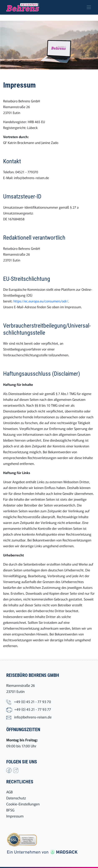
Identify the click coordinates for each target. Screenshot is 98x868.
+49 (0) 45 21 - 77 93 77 (33, 709)
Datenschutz (16, 798)
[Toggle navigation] (89, 7)
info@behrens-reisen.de (31, 178)
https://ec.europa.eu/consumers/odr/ (41, 301)
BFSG (10, 810)
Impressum (15, 816)
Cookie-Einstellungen (23, 804)
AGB (10, 792)
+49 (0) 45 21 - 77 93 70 (32, 701)
